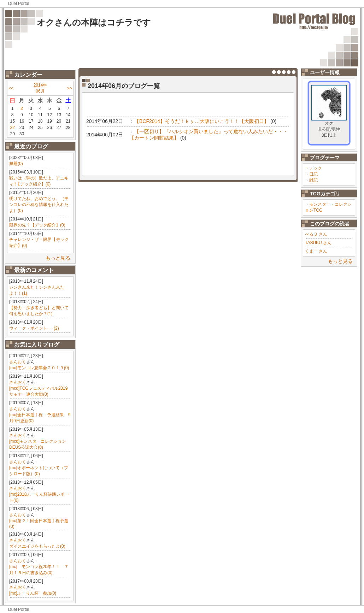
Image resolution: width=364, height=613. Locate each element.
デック (316, 168)
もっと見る (58, 258)
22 (12, 128)
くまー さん (316, 251)
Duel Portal (19, 4)
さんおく (18, 362)
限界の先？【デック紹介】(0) (37, 225)
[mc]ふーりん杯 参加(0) (33, 593)
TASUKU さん (318, 243)
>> (70, 88)
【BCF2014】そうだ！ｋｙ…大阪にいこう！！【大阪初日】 (202, 121)
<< (11, 88)
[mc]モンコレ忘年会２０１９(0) (39, 368)
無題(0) (16, 164)
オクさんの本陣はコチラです (94, 22)
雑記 (313, 180)
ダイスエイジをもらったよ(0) (37, 546)
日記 (313, 174)
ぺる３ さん (316, 234)
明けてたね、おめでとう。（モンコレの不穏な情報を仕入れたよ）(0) (39, 205)
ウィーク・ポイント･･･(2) (34, 328)
